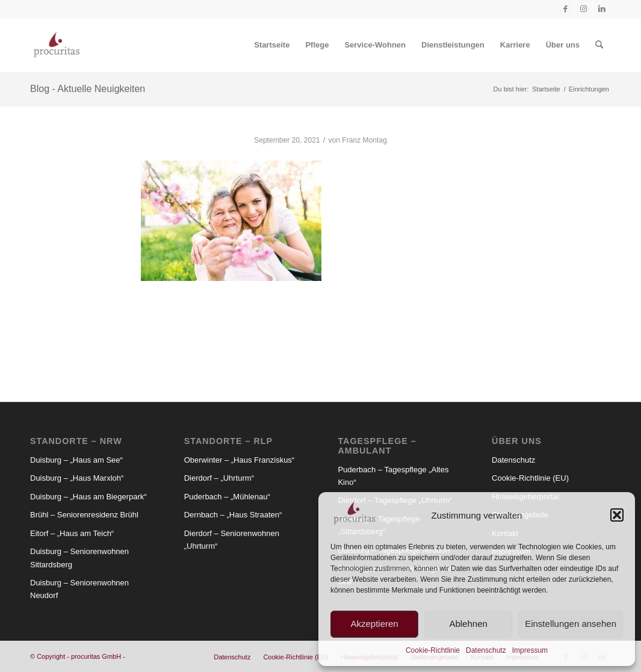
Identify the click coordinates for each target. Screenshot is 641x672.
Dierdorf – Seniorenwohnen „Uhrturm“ (232, 540)
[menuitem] (272, 45)
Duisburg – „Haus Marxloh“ (77, 478)
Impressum (530, 650)
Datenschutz (486, 650)
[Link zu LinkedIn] (602, 9)
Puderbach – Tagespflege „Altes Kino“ (393, 476)
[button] (617, 515)
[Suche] (599, 45)
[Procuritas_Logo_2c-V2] (57, 45)
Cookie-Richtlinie (433, 650)
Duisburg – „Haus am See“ (76, 460)
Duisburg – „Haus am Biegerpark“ (88, 497)
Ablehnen (468, 624)
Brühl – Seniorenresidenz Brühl (84, 515)
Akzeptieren (374, 624)
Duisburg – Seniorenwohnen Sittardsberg (79, 558)
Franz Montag (364, 140)
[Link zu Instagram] (584, 9)
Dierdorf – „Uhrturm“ (219, 478)
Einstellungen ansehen (571, 624)
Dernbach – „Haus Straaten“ (233, 515)
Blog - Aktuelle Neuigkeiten (88, 89)
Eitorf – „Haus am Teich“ (72, 533)
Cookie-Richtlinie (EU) (530, 478)
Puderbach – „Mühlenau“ (227, 497)
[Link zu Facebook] (565, 9)
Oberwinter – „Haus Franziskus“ (240, 460)
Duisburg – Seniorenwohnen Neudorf (79, 589)
